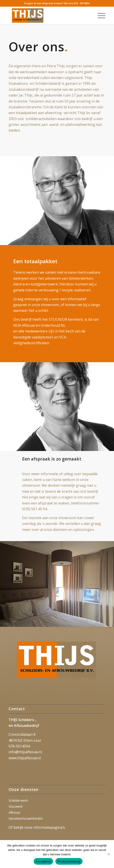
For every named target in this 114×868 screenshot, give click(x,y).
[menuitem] (99, 15)
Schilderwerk (18, 800)
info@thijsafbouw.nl (25, 752)
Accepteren (43, 861)
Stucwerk (16, 806)
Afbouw (14, 812)
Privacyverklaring (69, 861)
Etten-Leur (32, 740)
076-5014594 (19, 746)
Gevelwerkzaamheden (26, 818)
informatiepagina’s (49, 827)
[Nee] (108, 854)
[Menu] (99, 15)
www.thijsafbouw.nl (25, 758)
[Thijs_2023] (47, 15)
